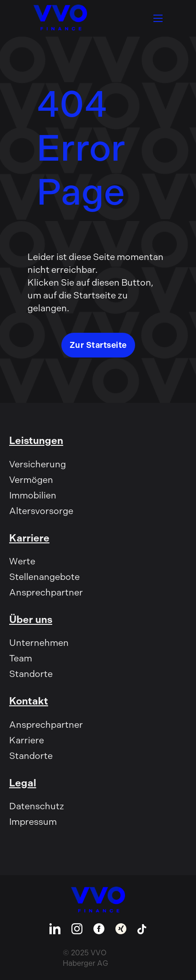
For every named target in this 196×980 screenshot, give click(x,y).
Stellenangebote (44, 577)
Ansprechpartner (46, 592)
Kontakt (29, 701)
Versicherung (38, 464)
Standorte (31, 674)
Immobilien (33, 495)
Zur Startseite (98, 345)
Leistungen (36, 441)
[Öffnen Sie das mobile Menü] (158, 18)
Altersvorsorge (41, 511)
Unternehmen (39, 643)
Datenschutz (37, 806)
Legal (23, 783)
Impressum (33, 822)
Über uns (31, 620)
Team (21, 658)
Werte (22, 561)
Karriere (29, 538)
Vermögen (31, 480)
